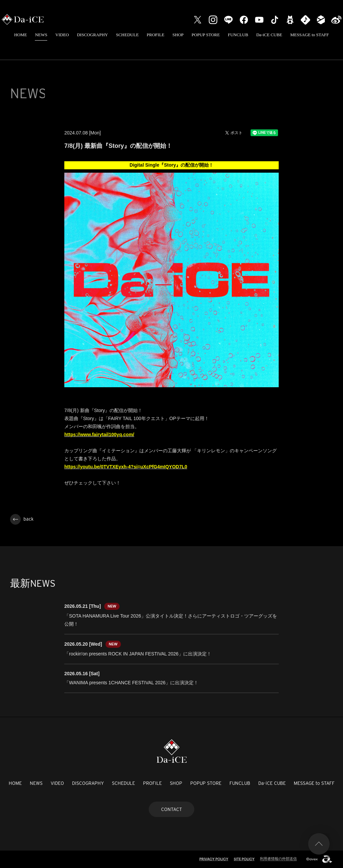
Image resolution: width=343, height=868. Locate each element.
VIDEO (62, 35)
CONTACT (171, 809)
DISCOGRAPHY (92, 35)
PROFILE (156, 35)
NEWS (41, 35)
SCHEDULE (127, 35)
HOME (20, 35)
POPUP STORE (206, 35)
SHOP (178, 35)
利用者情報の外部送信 (278, 859)
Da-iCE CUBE (269, 35)
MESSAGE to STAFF (310, 35)
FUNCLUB (238, 35)
